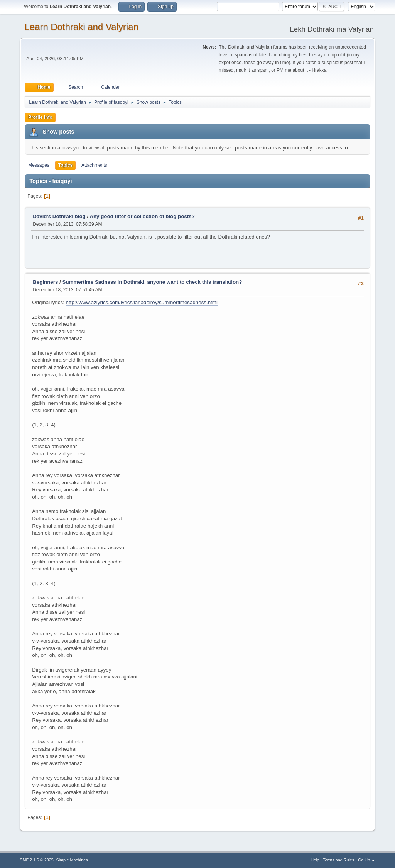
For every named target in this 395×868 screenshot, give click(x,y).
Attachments (94, 165)
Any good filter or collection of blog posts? (142, 216)
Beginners (45, 282)
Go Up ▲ (367, 860)
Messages (39, 165)
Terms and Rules (338, 860)
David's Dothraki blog (59, 216)
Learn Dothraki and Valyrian (81, 27)
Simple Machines (72, 860)
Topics (66, 165)
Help (315, 860)
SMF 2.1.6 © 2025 (37, 860)
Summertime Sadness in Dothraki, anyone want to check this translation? (152, 282)
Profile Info (40, 117)
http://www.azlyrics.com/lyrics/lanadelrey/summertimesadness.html (142, 302)
